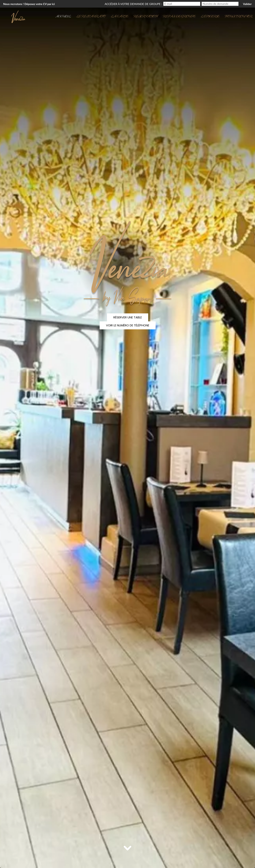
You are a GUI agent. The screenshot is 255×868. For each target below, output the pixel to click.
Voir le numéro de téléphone (128, 325)
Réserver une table (128, 317)
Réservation (146, 16)
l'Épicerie (210, 16)
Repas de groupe (179, 16)
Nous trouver (238, 16)
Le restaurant (91, 16)
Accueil (63, 16)
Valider (247, 4)
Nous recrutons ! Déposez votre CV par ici (29, 4)
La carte (120, 16)
